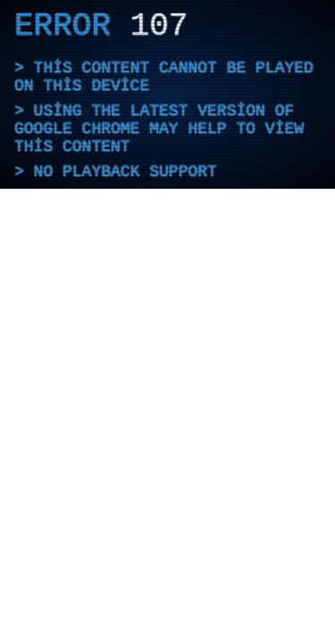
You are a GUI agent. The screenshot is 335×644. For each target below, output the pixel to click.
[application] (167, 94)
